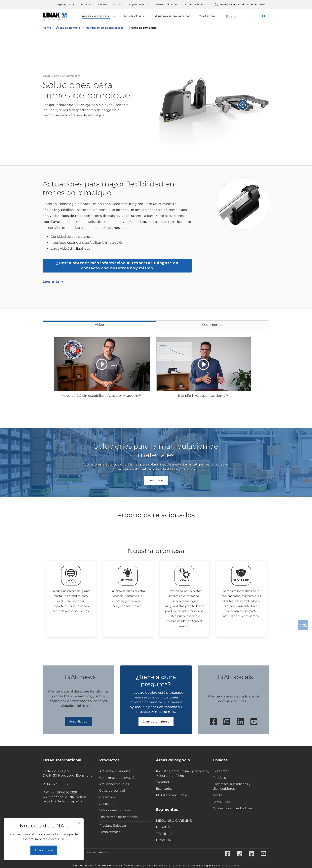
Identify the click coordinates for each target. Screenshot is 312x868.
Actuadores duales (114, 784)
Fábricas (219, 778)
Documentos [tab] (213, 325)
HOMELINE (165, 840)
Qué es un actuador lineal (233, 808)
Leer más (51, 281)
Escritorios (164, 789)
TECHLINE (164, 834)
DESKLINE (164, 827)
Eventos (102, 4)
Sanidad (162, 782)
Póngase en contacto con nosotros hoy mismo (117, 266)
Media (218, 795)
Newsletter (222, 802)
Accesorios (108, 804)
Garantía (181, 866)
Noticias (86, 4)
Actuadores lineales (115, 771)
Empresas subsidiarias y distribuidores (232, 786)
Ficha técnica (110, 832)
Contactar (221, 771)
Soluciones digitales (115, 810)
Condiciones (134, 866)
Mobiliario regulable (172, 795)
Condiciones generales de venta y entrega (215, 866)
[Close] (79, 823)
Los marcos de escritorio (118, 817)
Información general (110, 866)
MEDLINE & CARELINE (174, 821)
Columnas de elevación (118, 778)
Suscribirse (78, 722)
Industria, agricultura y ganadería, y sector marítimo (182, 773)
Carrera (118, 4)
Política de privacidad (159, 866)
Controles (107, 797)
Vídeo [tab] (99, 325)
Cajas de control (112, 791)
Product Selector (113, 826)
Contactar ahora (156, 722)
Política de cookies (82, 866)
